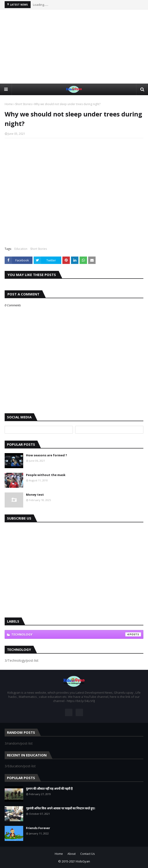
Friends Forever (38, 828)
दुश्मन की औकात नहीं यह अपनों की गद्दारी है (49, 789)
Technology (76, 634)
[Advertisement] (74, 47)
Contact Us (87, 854)
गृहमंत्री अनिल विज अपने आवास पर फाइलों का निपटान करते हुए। (61, 808)
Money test (35, 495)
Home (9, 104)
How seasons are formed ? (47, 455)
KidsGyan (83, 861)
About (72, 854)
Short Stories (23, 104)
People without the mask (46, 475)
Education (21, 249)
